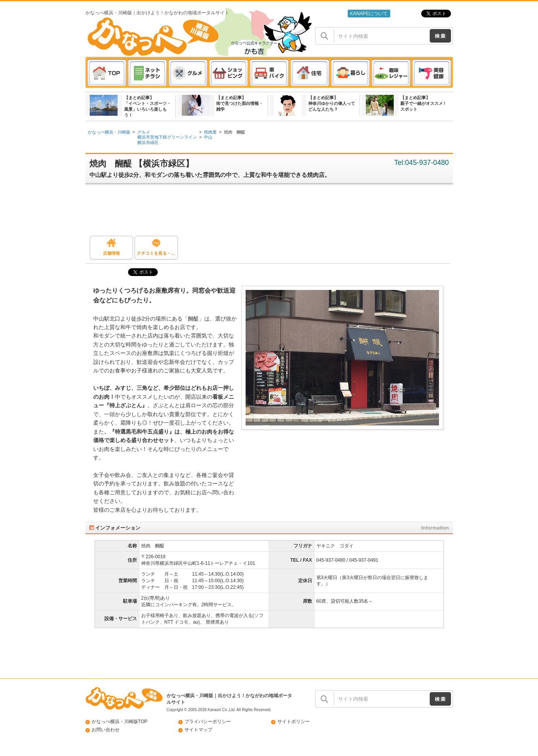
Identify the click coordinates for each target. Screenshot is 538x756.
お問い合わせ (106, 730)
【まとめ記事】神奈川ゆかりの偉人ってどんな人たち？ (332, 103)
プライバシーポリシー (208, 722)
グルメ (144, 132)
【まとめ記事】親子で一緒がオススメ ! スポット (423, 103)
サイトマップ (198, 730)
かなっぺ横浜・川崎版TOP (120, 722)
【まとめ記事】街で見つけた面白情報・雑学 (240, 103)
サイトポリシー (294, 722)
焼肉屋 (210, 132)
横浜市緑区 (148, 142)
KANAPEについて (369, 14)
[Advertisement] (273, 213)
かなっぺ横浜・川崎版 (109, 132)
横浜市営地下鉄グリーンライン (167, 137)
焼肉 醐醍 (235, 132)
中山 (208, 137)
